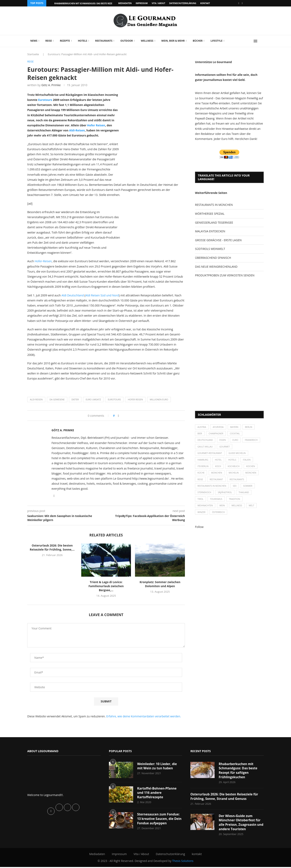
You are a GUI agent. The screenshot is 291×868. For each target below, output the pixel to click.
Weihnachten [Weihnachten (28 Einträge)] (206, 510)
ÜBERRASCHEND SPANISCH (213, 258)
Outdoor (127, 41)
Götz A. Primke (51, 85)
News (34, 41)
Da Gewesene (57, 400)
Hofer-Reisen (43, 261)
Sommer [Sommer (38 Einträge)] (250, 489)
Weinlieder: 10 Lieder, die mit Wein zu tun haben (158, 766)
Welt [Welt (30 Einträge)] (254, 510)
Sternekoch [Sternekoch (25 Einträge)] (205, 496)
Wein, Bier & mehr (173, 41)
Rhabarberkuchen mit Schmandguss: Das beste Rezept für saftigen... (93, 3)
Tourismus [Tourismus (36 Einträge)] (217, 503)
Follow (199, 532)
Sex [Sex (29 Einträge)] (236, 489)
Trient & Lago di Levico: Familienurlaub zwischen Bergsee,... (106, 586)
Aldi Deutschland (73, 295)
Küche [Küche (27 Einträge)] (201, 476)
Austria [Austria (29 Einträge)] (202, 427)
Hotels (82, 41)
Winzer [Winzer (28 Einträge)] (202, 517)
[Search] (262, 41)
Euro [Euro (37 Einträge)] (237, 441)
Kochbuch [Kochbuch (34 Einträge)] (235, 469)
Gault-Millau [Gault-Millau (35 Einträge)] (226, 448)
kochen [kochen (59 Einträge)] (253, 469)
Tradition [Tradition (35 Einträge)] (236, 503)
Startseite (33, 54)
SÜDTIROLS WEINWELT (210, 249)
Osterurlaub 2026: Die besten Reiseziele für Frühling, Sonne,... (52, 548)
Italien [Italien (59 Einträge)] (249, 462)
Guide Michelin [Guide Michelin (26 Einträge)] (239, 455)
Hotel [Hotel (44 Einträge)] (219, 462)
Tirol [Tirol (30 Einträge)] (201, 503)
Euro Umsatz (93, 400)
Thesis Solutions (183, 862)
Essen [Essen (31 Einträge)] (224, 441)
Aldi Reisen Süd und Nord (102, 295)
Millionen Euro (159, 400)
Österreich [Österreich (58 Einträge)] (219, 517)
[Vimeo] (242, 3)
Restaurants (104, 41)
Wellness (147, 41)
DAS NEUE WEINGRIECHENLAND (216, 267)
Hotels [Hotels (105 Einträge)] (234, 462)
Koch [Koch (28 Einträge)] (219, 469)
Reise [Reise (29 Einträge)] (200, 483)
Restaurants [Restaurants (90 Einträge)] (238, 483)
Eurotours (45, 100)
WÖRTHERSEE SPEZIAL (210, 214)
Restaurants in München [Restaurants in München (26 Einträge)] (212, 489)
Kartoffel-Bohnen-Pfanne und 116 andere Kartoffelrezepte (157, 793)
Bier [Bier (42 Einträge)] (200, 434)
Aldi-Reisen (77, 131)
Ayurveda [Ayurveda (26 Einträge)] (219, 427)
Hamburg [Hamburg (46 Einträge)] (203, 462)
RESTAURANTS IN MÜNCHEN (214, 205)
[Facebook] (239, 3)
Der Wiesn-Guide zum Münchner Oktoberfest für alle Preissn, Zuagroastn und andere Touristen (240, 823)
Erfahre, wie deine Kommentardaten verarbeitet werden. (144, 716)
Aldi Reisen (36, 400)
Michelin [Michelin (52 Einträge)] (235, 476)
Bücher (198, 41)
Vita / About (159, 3)
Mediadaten (125, 3)
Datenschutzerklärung (183, 3)
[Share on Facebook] (119, 416)
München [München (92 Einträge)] (253, 476)
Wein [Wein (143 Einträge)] (223, 510)
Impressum (142, 3)
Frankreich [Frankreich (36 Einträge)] (204, 448)
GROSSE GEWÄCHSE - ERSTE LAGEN (218, 240)
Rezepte (65, 41)
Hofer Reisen (96, 125)
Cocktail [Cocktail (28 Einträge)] (237, 434)
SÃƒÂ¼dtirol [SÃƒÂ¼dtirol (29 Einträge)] (226, 496)
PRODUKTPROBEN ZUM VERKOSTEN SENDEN (225, 275)
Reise (48, 41)
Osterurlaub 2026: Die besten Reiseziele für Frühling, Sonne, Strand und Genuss (225, 797)
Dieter (75, 400)
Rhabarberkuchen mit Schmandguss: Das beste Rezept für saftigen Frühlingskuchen (238, 771)
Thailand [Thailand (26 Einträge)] (246, 496)
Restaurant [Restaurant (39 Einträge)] (217, 483)
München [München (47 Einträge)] (218, 476)
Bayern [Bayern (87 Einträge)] (236, 427)
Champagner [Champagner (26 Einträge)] (217, 434)
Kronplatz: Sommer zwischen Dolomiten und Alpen (160, 584)
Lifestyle (217, 41)
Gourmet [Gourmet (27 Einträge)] (246, 448)
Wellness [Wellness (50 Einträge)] (238, 510)
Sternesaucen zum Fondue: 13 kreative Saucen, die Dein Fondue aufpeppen (159, 819)
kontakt (205, 3)
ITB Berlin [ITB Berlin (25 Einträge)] (203, 469)
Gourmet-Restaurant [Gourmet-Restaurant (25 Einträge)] (210, 455)
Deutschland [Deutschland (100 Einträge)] (206, 441)
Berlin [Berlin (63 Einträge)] (251, 427)
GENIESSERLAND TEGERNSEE (214, 223)
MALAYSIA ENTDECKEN (210, 231)
